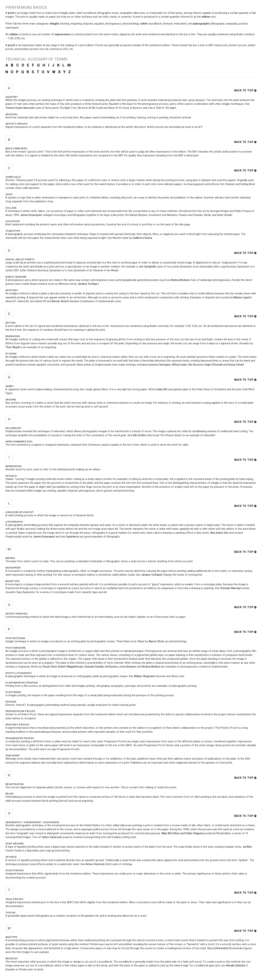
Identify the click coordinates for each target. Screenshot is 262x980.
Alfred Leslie (179, 365)
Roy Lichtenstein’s (218, 948)
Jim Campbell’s (148, 267)
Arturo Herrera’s (95, 864)
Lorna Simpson (127, 667)
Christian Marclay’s (231, 588)
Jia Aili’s (247, 847)
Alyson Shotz (156, 641)
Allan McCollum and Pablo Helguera (182, 833)
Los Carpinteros (70, 537)
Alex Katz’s (217, 533)
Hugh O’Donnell (213, 365)
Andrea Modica (151, 667)
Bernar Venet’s (61, 301)
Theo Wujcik (13, 347)
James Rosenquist (31, 215)
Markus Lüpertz (243, 298)
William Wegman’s (145, 676)
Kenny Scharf (236, 365)
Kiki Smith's (139, 435)
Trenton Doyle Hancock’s (20, 108)
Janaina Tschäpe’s (152, 575)
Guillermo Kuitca (142, 238)
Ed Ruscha (111, 667)
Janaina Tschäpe (88, 284)
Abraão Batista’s (236, 966)
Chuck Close (50, 667)
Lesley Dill (161, 389)
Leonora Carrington (159, 365)
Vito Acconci (196, 365)
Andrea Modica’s (180, 280)
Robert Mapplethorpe (71, 667)
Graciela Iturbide (94, 667)
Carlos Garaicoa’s (52, 837)
